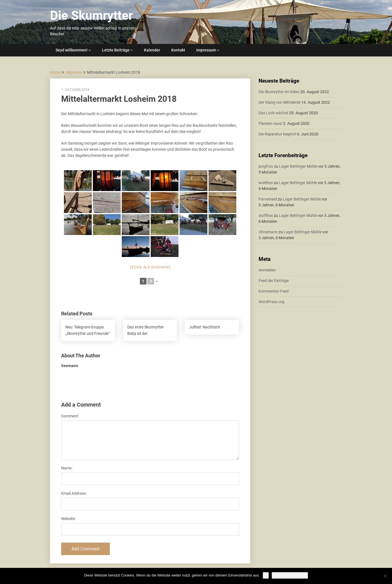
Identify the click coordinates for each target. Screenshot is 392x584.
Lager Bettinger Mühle (298, 166)
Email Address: (74, 493)
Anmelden (267, 270)
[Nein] (385, 576)
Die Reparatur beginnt (277, 134)
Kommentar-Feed (274, 291)
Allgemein (74, 72)
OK (266, 575)
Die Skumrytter (91, 16)
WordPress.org (271, 302)
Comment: (70, 416)
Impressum (206, 50)
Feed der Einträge (274, 281)
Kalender (152, 50)
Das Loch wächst (273, 113)
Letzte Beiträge (116, 50)
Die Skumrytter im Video (279, 92)
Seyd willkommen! (72, 50)
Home (55, 72)
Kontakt (178, 50)
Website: (68, 519)
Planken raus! (270, 123)
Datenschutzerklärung (290, 575)
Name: (67, 468)
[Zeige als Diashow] (150, 267)
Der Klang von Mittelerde (280, 102)
